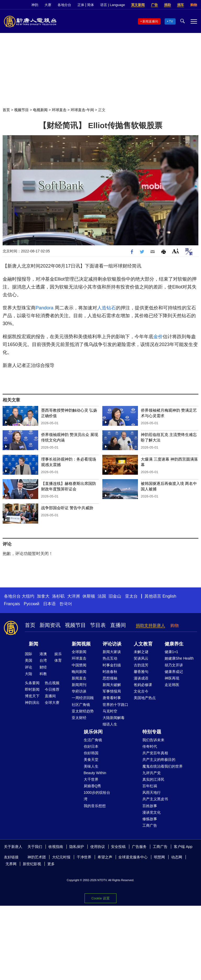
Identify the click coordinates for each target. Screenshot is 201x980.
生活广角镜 (93, 740)
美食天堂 (91, 760)
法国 (102, 596)
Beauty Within (95, 773)
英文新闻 (138, 5)
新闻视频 (81, 644)
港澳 (43, 654)
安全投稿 (118, 847)
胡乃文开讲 (174, 665)
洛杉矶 (58, 596)
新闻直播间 (150, 21)
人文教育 (143, 644)
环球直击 (59, 110)
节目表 (98, 625)
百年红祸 (150, 786)
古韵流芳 (141, 665)
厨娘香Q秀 (93, 786)
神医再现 (172, 678)
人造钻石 (107, 308)
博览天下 (32, 696)
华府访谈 (79, 691)
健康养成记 (174, 672)
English (169, 596)
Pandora (44, 308)
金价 (158, 337)
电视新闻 (40, 110)
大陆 (29, 674)
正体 (81, 5)
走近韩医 (172, 685)
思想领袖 (110, 678)
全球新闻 (79, 652)
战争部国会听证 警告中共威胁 (67, 508)
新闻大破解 (112, 685)
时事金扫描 (112, 665)
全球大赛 (52, 703)
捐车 (181, 5)
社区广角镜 (81, 705)
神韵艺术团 (37, 857)
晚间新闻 (79, 672)
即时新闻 (32, 689)
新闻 (33, 644)
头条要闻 (32, 683)
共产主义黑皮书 (155, 799)
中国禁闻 (79, 665)
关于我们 (35, 847)
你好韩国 (91, 753)
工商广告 (150, 825)
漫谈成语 (141, 678)
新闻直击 (79, 678)
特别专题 (152, 732)
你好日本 (91, 746)
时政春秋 (110, 672)
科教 (43, 674)
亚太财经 (79, 718)
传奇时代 (150, 746)
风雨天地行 (152, 792)
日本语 (49, 604)
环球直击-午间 (82, 110)
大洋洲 (74, 596)
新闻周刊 (79, 685)
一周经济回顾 (83, 698)
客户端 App (183, 847)
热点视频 (52, 683)
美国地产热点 (145, 698)
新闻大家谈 (112, 652)
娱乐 (58, 654)
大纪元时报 (61, 857)
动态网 (177, 857)
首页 (6, 110)
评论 (29, 667)
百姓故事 (150, 806)
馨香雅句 (141, 672)
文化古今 (141, 691)
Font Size (175, 251)
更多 (51, 864)
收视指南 (56, 847)
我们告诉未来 (153, 740)
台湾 (43, 660)
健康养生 (174, 644)
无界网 (11, 864)
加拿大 (43, 596)
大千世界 (91, 779)
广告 (154, 5)
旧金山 (115, 596)
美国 (29, 660)
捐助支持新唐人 (150, 625)
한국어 (66, 604)
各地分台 (64, 5)
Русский (32, 604)
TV (171, 21)
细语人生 (110, 724)
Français (12, 604)
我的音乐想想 (95, 806)
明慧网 (159, 857)
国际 (29, 654)
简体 (91, 5)
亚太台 (131, 596)
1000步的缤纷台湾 (97, 796)
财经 (43, 667)
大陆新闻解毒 (114, 718)
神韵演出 (32, 703)
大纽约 (28, 596)
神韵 (35, 5)
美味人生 (91, 766)
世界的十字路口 (115, 705)
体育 (58, 660)
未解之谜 (141, 652)
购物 (194, 5)
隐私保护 (77, 847)
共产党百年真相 (155, 753)
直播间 (118, 625)
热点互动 (110, 658)
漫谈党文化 (152, 812)
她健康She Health (179, 658)
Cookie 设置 (100, 898)
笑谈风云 (141, 658)
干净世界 (84, 857)
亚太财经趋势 (83, 711)
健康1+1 (171, 652)
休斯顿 (89, 596)
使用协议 (98, 847)
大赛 (48, 5)
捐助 (167, 5)
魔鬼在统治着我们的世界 (163, 766)
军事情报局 (112, 691)
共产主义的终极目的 (159, 760)
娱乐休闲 (93, 732)
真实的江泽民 (153, 779)
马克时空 (110, 711)
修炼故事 (150, 819)
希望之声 (105, 857)
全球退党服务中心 (133, 857)
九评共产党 (152, 773)
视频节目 (21, 110)
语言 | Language (113, 5)
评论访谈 (112, 644)
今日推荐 (52, 689)
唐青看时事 (112, 698)
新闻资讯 (50, 625)
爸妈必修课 (143, 685)
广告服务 (139, 847)
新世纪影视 (32, 864)
